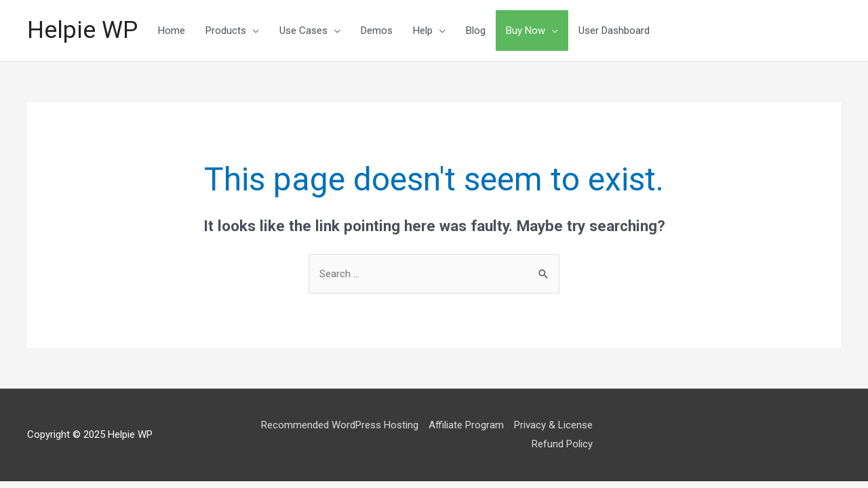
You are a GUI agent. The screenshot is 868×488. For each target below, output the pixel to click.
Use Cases (303, 30)
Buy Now (526, 30)
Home (172, 30)
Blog (476, 30)
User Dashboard (614, 30)
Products (226, 30)
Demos (377, 30)
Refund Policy (562, 444)
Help (423, 30)
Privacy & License (553, 425)
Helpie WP (82, 30)
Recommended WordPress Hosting (340, 425)
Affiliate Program (466, 425)
